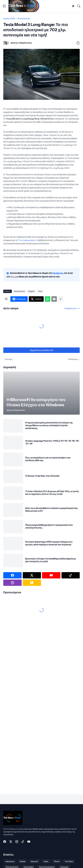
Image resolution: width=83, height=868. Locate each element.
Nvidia (23, 861)
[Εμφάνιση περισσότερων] (61, 299)
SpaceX (34, 861)
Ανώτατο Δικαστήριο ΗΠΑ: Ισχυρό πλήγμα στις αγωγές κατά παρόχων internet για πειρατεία (49, 543)
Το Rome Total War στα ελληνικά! (42, 476)
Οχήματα (31, 291)
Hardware (10, 861)
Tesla (40, 291)
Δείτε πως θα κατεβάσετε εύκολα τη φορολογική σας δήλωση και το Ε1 (51, 509)
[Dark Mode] (73, 6)
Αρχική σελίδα (9, 18)
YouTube (69, 861)
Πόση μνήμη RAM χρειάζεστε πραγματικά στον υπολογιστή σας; (49, 526)
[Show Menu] (4, 6)
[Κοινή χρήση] (77, 43)
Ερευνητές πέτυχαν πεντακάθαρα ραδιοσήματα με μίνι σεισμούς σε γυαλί (51, 560)
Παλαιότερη (73, 359)
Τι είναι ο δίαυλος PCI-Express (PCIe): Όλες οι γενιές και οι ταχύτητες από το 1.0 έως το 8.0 (52, 493)
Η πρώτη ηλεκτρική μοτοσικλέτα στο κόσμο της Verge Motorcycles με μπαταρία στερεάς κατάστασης (49, 425)
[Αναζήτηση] (79, 6)
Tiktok (57, 861)
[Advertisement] (20, 645)
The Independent (27, 240)
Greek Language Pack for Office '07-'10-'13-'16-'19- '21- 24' (52, 442)
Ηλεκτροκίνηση (24, 18)
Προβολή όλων (71, 308)
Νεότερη (9, 359)
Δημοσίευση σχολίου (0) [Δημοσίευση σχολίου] (41, 350)
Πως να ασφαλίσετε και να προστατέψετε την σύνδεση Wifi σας (48, 459)
